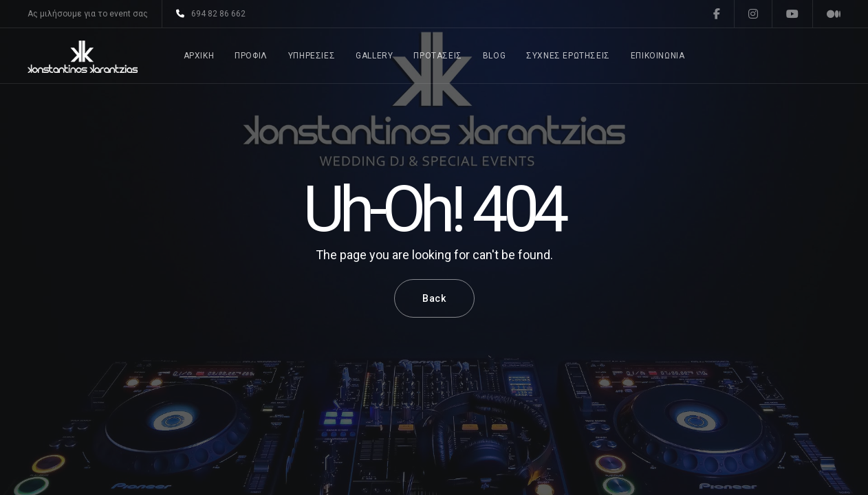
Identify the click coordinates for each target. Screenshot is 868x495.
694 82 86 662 (211, 14)
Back (434, 298)
